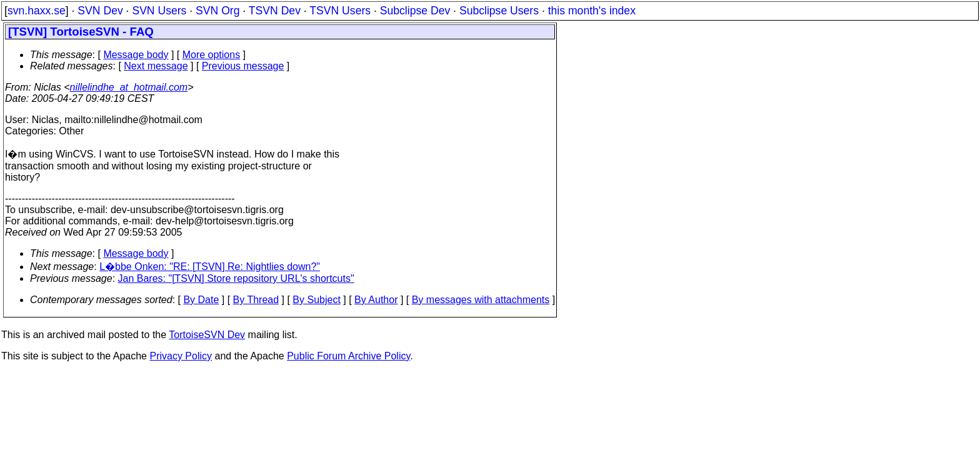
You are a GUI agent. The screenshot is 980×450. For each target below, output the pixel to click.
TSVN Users (340, 11)
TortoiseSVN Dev (207, 335)
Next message (156, 66)
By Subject (316, 300)
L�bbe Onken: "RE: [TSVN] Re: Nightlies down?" (210, 267)
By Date (201, 300)
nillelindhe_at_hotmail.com (129, 87)
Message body (136, 55)
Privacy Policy (181, 356)
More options (212, 55)
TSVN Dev (275, 11)
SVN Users (159, 11)
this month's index (592, 11)
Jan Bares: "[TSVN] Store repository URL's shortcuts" (236, 278)
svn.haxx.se (37, 11)
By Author (376, 300)
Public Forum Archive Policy (348, 356)
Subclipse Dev (415, 11)
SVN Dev (100, 11)
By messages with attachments (481, 300)
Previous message (243, 66)
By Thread (256, 300)
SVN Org (217, 11)
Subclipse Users (499, 11)
